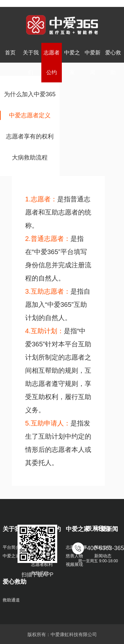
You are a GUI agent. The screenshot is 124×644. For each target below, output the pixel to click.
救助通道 (11, 600)
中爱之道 (11, 556)
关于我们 (31, 62)
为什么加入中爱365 (30, 94)
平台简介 (11, 547)
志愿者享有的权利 (30, 136)
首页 (10, 53)
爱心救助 (113, 62)
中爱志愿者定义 (30, 115)
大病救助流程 (30, 158)
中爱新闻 (93, 62)
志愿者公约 (52, 62)
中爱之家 (72, 62)
